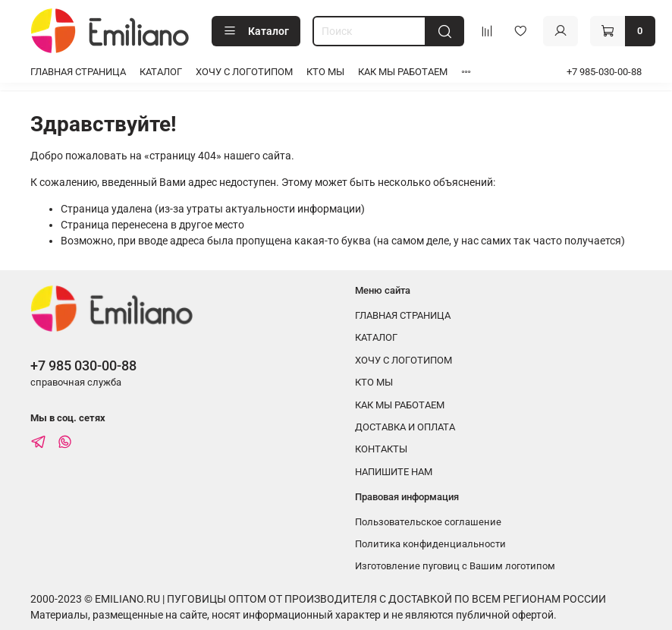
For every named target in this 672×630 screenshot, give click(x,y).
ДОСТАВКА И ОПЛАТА (405, 427)
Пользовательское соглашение (428, 522)
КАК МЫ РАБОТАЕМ (403, 72)
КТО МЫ (325, 72)
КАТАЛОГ (161, 72)
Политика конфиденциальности (430, 544)
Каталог (256, 31)
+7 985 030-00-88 (83, 365)
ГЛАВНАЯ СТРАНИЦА (78, 72)
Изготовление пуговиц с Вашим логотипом (455, 566)
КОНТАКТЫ (381, 449)
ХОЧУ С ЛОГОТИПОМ (244, 72)
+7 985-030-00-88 (604, 72)
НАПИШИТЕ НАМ (394, 472)
